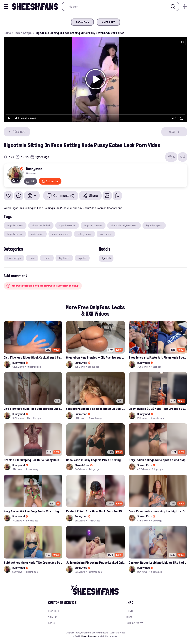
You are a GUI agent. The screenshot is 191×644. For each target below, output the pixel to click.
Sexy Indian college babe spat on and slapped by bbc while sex (158, 460)
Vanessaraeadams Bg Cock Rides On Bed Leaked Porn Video (95, 409)
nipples (82, 258)
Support (54, 611)
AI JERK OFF (108, 22)
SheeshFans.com (89, 636)
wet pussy (106, 234)
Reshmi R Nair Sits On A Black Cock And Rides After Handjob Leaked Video (95, 511)
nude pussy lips (60, 234)
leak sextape (23, 33)
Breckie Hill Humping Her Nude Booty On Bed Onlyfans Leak (33, 460)
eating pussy (84, 234)
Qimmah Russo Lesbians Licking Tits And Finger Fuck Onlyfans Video (158, 562)
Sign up (52, 617)
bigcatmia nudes (93, 225)
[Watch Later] (19, 196)
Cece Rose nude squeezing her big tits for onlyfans (158, 511)
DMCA (129, 617)
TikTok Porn (82, 22)
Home (7, 33)
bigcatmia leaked (41, 225)
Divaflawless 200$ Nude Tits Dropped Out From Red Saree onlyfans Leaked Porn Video (158, 409)
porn (32, 258)
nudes (47, 258)
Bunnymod (34, 169)
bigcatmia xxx (15, 234)
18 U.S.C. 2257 (135, 623)
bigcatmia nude (67, 225)
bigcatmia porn (154, 225)
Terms (130, 611)
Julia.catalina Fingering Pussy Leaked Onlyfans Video (95, 562)
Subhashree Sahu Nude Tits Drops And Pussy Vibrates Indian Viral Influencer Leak (33, 562)
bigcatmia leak (15, 225)
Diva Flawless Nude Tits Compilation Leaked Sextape (33, 409)
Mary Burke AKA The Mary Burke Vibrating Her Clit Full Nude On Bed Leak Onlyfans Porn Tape (33, 511)
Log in (52, 623)
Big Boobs (64, 258)
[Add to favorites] (8, 196)
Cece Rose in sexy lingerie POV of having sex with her (95, 460)
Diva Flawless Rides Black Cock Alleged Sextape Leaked (33, 357)
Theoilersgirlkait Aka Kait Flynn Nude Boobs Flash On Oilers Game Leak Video (158, 357)
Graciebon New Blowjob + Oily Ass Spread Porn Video (95, 357)
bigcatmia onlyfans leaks (124, 225)
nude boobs (37, 234)
